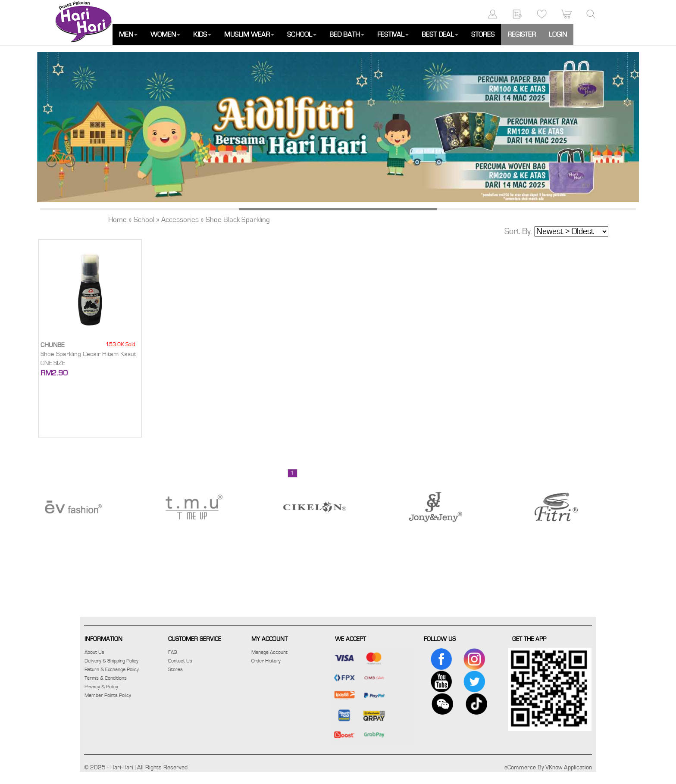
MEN (128, 34)
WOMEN (165, 34)
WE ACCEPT (351, 639)
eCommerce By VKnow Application (548, 768)
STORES (483, 34)
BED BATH (347, 34)
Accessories (180, 220)
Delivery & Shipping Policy (111, 661)
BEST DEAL (440, 34)
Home (117, 220)
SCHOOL (302, 34)
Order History (266, 661)
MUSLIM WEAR (249, 34)
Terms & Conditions (106, 678)
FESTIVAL (393, 34)
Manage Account (269, 652)
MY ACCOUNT (269, 639)
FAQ (173, 652)
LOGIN (558, 34)
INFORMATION (103, 639)
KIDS (202, 34)
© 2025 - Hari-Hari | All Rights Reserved (136, 768)
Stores (175, 669)
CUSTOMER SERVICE (195, 639)
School (144, 220)
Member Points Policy (108, 695)
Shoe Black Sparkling (238, 220)
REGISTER (522, 34)
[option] (338, 127)
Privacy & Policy (101, 687)
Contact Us (180, 661)
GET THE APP (529, 639)
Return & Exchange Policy (112, 669)
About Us (94, 652)
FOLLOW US (440, 639)
